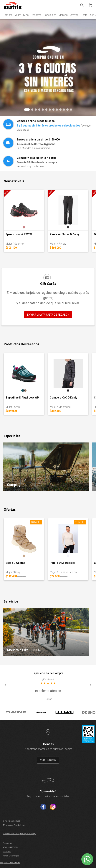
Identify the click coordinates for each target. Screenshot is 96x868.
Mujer (18, 15)
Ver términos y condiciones (30, 166)
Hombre (7, 15)
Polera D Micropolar (63, 563)
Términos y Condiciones (14, 825)
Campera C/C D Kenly (63, 398)
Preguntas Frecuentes (10, 863)
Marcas (63, 15)
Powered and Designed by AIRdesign (19, 834)
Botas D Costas (15, 563)
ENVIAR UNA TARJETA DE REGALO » (48, 315)
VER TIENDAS (48, 760)
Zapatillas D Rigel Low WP (22, 398)
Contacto (7, 843)
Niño (26, 15)
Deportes (36, 15)
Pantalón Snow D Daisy (65, 234)
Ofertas (74, 15)
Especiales (50, 15)
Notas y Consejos (11, 856)
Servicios (7, 852)
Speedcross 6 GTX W (19, 234)
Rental (84, 15)
